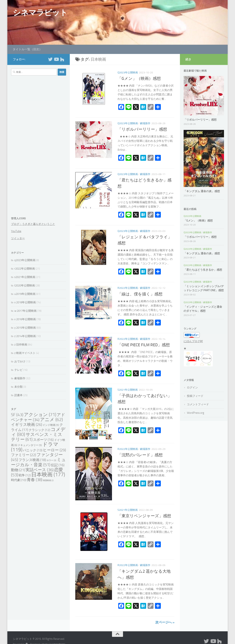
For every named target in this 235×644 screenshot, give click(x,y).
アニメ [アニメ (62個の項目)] (51, 420)
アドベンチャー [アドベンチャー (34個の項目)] (38, 417)
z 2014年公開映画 (25, 336)
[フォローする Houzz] (62, 59)
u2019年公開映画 (25, 294)
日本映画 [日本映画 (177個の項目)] (48, 475)
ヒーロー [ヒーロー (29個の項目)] (54, 450)
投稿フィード (195, 396)
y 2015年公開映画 (25, 328)
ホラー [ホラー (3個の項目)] (51, 460)
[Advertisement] (39, 147)
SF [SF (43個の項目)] (17, 415)
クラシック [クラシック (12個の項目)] (39, 430)
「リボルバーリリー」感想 (144, 129)
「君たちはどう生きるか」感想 (203, 270)
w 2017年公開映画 (25, 311)
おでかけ (20, 361)
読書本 (18, 395)
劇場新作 (145, 123)
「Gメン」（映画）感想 (139, 79)
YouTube (16, 231)
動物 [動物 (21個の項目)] (18, 470)
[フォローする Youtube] (56, 59)
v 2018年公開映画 (25, 302)
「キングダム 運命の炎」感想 (202, 191)
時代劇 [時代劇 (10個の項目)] (19, 480)
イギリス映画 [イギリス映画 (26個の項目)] (27, 425)
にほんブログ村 (193, 341)
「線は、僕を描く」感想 (140, 294)
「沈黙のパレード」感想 (140, 455)
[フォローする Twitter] (50, 59)
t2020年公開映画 (25, 285)
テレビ (18, 370)
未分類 (18, 387)
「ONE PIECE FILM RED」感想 (144, 345)
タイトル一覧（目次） (27, 49)
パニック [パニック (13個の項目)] (33, 450)
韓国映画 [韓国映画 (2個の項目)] (48, 480)
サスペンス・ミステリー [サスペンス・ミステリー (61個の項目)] (37, 437)
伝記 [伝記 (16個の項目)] (58, 465)
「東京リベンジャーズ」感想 (144, 516)
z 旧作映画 (21, 345)
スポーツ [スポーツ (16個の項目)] (43, 440)
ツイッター (18, 238)
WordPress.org (196, 413)
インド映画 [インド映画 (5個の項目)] (51, 425)
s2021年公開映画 (128, 390)
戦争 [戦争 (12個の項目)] (25, 475)
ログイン (192, 388)
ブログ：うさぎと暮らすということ (33, 224)
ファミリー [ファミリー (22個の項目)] (23, 455)
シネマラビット (40, 13)
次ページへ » (165, 622)
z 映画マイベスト (25, 353)
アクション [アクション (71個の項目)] (40, 415)
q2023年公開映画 (128, 73)
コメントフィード (198, 404)
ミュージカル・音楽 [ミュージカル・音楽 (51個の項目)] (38, 462)
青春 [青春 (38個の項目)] (35, 480)
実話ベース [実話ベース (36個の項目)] (40, 470)
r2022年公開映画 (128, 288)
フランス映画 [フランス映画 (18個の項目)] (32, 460)
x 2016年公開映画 (25, 319)
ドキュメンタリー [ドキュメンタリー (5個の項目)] (30, 445)
